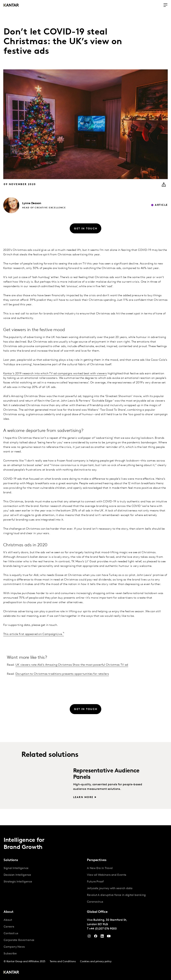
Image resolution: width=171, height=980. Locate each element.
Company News (14, 947)
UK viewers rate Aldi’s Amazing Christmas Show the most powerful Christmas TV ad (72, 665)
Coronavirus (95, 902)
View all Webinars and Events (107, 875)
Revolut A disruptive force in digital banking (116, 895)
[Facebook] (96, 937)
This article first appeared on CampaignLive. (33, 634)
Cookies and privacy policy (96, 962)
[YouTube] (102, 937)
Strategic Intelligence (18, 882)
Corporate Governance (19, 940)
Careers (9, 927)
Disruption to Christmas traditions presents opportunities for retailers (62, 674)
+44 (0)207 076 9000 (103, 929)
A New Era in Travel (100, 868)
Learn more (83, 797)
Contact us (11, 934)
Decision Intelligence (17, 875)
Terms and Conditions (63, 962)
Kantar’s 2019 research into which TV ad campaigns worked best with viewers (55, 374)
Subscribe (10, 954)
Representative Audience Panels (106, 774)
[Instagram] (89, 937)
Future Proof (95, 882)
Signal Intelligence (16, 868)
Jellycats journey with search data (110, 888)
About (8, 920)
